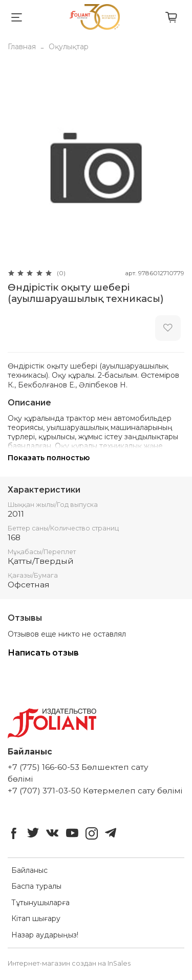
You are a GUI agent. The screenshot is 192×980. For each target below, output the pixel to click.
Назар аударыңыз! (45, 935)
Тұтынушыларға (40, 903)
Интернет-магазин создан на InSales (69, 963)
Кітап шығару (36, 918)
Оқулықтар (69, 47)
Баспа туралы (36, 886)
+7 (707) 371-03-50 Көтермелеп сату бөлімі (95, 791)
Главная (22, 47)
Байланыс (29, 870)
